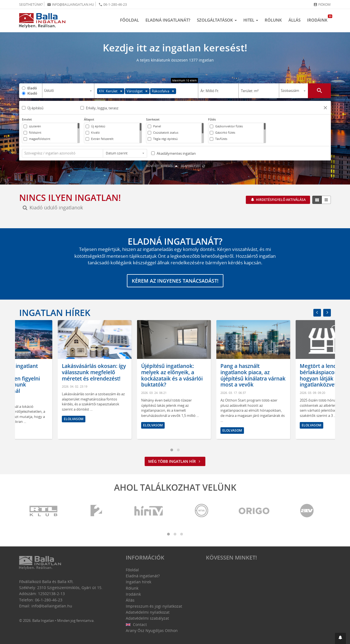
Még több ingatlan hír (175, 461)
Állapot (89, 119)
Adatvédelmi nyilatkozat (148, 612)
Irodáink (319, 19)
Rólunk (273, 20)
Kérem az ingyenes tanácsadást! (175, 281)
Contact (136, 624)
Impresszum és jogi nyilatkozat (154, 606)
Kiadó (32, 93)
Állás (294, 20)
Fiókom (322, 5)
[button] (325, 108)
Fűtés (212, 119)
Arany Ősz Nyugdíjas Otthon (152, 630)
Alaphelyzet (193, 166)
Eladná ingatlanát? (168, 20)
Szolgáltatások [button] (217, 20)
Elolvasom (35, 431)
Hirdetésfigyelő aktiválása (280, 200)
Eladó (32, 88)
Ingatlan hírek (55, 313)
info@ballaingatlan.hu (71, 5)
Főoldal (129, 20)
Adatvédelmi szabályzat (147, 618)
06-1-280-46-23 (113, 5)
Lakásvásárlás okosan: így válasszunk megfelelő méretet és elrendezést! (135, 372)
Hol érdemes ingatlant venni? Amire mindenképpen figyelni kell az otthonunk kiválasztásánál (52, 378)
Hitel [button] (251, 20)
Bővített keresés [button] (163, 166)
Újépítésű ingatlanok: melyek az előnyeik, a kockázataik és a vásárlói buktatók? (213, 375)
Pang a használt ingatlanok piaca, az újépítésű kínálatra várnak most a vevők (294, 375)
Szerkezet (153, 119)
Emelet (27, 119)
